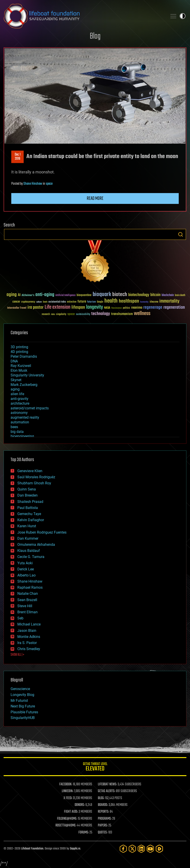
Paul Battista (28, 508)
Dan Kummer (28, 538)
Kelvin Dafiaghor (31, 520)
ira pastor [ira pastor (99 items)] (35, 307)
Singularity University (27, 375)
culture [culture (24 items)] (39, 302)
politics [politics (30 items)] (126, 308)
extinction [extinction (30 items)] (72, 302)
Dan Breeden (27, 495)
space (49, 184)
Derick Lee (26, 569)
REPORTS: (103, 812)
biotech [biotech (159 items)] (120, 295)
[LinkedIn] (141, 849)
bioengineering (22, 436)
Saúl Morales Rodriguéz (36, 477)
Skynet (16, 380)
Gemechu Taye (29, 514)
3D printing (19, 347)
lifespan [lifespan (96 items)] (78, 307)
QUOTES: (103, 833)
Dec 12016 (18, 157)
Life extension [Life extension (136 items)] (57, 307)
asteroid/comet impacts (30, 408)
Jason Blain (27, 631)
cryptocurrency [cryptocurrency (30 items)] (28, 302)
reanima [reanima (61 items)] (137, 308)
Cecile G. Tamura (31, 557)
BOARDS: (103, 805)
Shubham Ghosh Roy (34, 483)
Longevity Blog (22, 695)
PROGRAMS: (105, 819)
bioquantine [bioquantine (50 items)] (84, 295)
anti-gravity (19, 399)
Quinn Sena (27, 489)
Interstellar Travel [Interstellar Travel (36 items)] (17, 308)
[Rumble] (159, 849)
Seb (20, 618)
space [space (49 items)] (71, 314)
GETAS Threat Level (95, 767)
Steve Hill (25, 606)
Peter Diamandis (24, 356)
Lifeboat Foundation (32, 849)
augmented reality (25, 417)
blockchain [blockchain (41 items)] (168, 295)
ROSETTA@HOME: (66, 826)
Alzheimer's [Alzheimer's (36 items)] (28, 295)
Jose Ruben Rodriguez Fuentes (42, 532)
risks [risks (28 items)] (53, 314)
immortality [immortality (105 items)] (169, 301)
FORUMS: (84, 833)
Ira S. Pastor (27, 643)
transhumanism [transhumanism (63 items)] (122, 314)
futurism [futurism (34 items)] (92, 302)
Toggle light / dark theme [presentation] (183, 16)
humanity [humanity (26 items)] (144, 302)
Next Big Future (23, 706)
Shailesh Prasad (30, 502)
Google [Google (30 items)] (100, 302)
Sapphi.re (75, 849)
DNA (14, 361)
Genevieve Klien (30, 471)
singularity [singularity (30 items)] (61, 314)
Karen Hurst (27, 526)
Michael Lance (29, 624)
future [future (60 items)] (82, 302)
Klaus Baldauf (29, 551)
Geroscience (20, 689)
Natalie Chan (28, 594)
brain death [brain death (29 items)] (180, 295)
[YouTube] (150, 849)
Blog (95, 36)
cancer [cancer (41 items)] (16, 302)
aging (15, 389)
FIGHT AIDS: (71, 812)
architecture (20, 403)
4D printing (19, 352)
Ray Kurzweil (21, 366)
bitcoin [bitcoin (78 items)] (155, 295)
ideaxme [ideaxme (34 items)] (154, 302)
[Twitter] (132, 849)
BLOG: (101, 798)
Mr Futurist (19, 701)
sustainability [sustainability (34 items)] (83, 315)
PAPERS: (103, 826)
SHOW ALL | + (17, 655)
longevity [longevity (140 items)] (95, 307)
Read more (95, 198)
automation (20, 422)
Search (181, 234)
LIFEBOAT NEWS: (107, 784)
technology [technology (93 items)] (101, 314)
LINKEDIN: (67, 791)
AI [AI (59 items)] (19, 295)
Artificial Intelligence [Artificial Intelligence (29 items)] (65, 295)
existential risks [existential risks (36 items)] (57, 302)
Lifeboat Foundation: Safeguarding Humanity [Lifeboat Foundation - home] (84, 16)
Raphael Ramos (30, 587)
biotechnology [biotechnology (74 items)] (139, 295)
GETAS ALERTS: (106, 791)
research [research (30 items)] (46, 314)
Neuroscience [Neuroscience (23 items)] (117, 308)
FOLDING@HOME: (67, 819)
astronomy (19, 413)
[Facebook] (123, 849)
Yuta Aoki (25, 563)
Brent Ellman (27, 612)
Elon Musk (19, 370)
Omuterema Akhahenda (36, 545)
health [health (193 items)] (111, 301)
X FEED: (68, 798)
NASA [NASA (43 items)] (107, 308)
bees (14, 427)
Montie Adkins (29, 637)
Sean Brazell (27, 600)
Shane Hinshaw (33, 184)
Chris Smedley (29, 649)
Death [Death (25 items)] (45, 302)
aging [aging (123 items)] (12, 295)
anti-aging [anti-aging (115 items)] (45, 295)
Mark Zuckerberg (24, 385)
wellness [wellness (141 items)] (142, 314)
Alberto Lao (26, 575)
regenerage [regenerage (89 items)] (153, 308)
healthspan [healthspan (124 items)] (129, 301)
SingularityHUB (23, 718)
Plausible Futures (24, 712)
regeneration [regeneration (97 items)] (174, 307)
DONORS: (80, 805)
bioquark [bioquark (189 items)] (102, 295)
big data (17, 432)
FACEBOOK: (66, 784)
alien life (17, 394)
